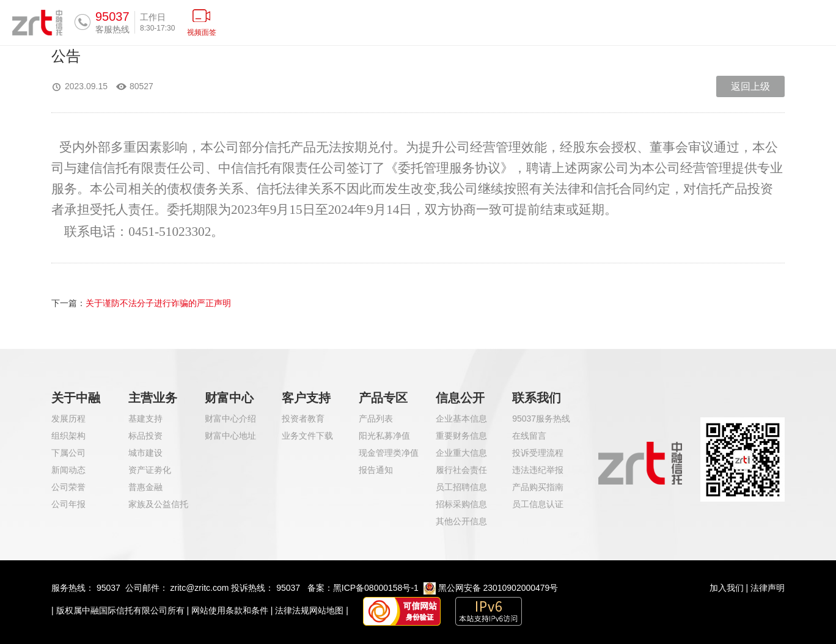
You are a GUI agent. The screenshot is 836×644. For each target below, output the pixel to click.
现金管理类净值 (389, 453)
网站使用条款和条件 (230, 610)
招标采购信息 (461, 504)
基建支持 (145, 419)
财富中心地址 (230, 436)
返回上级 (750, 86)
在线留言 (529, 436)
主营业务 (153, 398)
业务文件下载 (307, 436)
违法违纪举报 (538, 470)
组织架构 (68, 436)
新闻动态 (68, 470)
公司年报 (68, 504)
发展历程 (68, 419)
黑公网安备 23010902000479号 (498, 588)
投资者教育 (303, 419)
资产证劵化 (150, 470)
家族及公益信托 (158, 504)
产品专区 (383, 398)
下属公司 (68, 453)
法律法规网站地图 (309, 610)
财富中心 (229, 398)
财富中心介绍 (230, 419)
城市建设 (145, 453)
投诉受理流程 (538, 453)
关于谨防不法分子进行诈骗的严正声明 (158, 303)
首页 (326, 22)
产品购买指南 (538, 487)
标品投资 (145, 436)
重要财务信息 (461, 436)
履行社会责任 (461, 470)
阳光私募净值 (384, 436)
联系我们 (537, 398)
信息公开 (460, 398)
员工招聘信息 (461, 487)
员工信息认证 (538, 504)
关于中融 (76, 398)
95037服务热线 (541, 419)
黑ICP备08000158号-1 (376, 588)
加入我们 (727, 588)
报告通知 (376, 470)
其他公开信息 (461, 521)
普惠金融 (145, 487)
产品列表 (376, 419)
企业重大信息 (461, 453)
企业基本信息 (461, 419)
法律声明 (768, 588)
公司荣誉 (68, 487)
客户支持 (306, 398)
